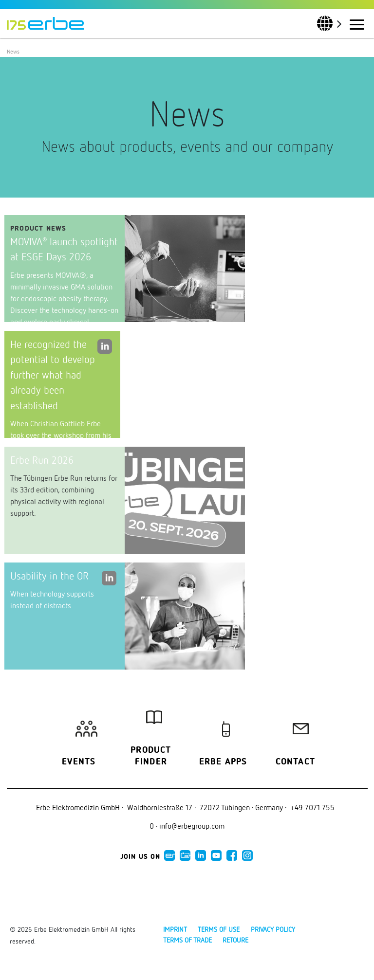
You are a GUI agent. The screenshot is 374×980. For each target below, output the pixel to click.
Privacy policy (273, 929)
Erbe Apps (223, 762)
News (13, 51)
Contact (295, 762)
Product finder (151, 756)
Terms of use (219, 929)
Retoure (235, 940)
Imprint (175, 929)
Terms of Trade (187, 940)
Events (79, 762)
